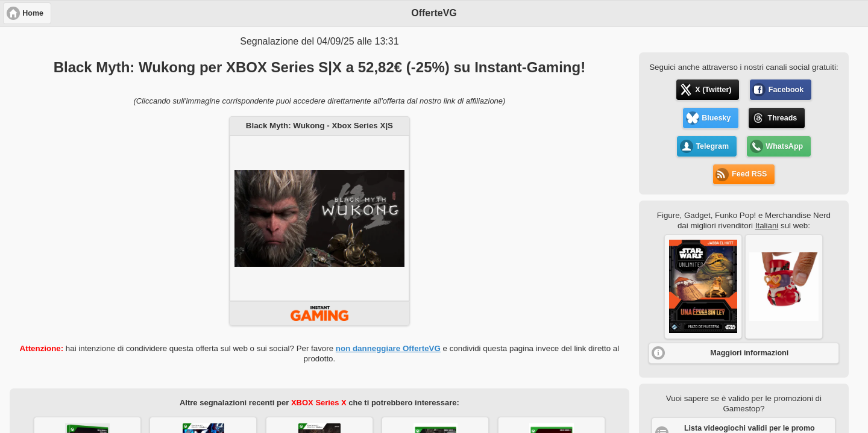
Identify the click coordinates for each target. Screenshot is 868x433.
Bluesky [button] (716, 118)
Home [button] (33, 13)
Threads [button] (783, 118)
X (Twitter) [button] (713, 90)
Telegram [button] (712, 146)
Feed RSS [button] (749, 174)
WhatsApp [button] (784, 146)
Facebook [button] (786, 90)
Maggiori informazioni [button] (749, 353)
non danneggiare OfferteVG (388, 348)
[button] (703, 287)
